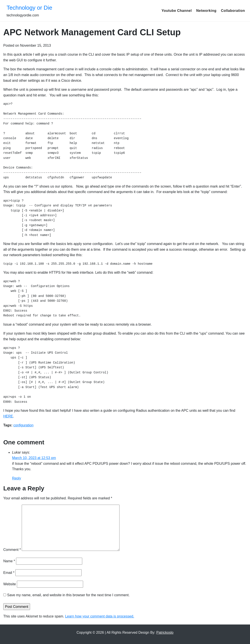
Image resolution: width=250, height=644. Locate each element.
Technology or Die (29, 8)
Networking (206, 11)
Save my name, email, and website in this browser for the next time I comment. (68, 595)
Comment (12, 550)
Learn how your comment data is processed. (100, 616)
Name (9, 561)
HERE (8, 416)
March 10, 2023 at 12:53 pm (34, 458)
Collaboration (233, 11)
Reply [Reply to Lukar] (17, 478)
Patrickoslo (165, 632)
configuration (23, 425)
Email (9, 573)
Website (10, 584)
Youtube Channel (177, 11)
